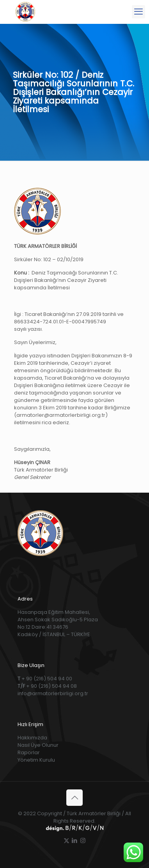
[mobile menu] (138, 12)
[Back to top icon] (74, 798)
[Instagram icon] (83, 840)
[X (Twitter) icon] (67, 840)
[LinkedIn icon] (75, 840)
